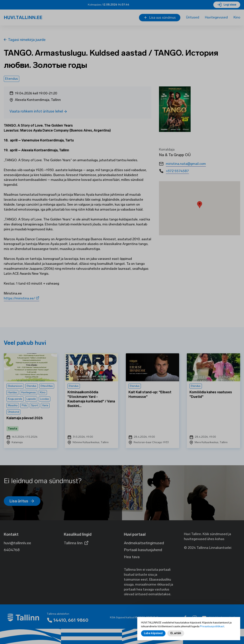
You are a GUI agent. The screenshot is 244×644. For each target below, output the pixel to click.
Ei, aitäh (176, 633)
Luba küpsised (153, 633)
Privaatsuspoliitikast (212, 626)
